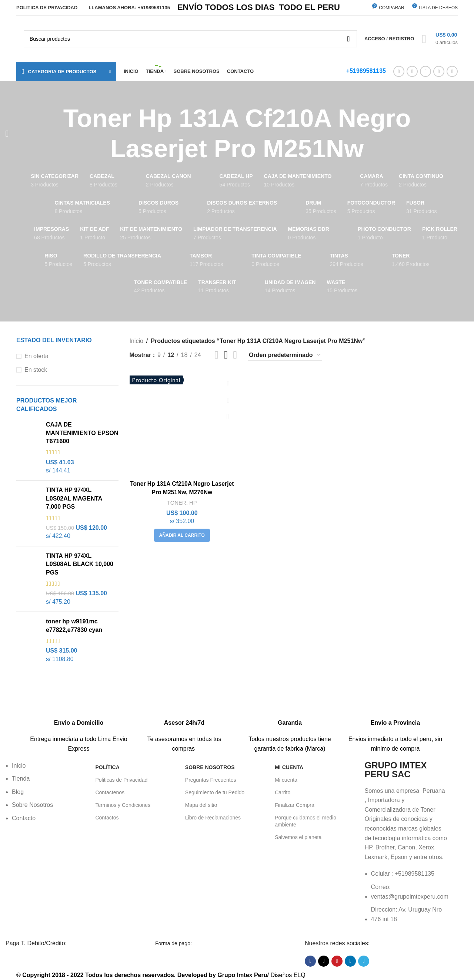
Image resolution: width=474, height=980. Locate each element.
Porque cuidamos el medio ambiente (306, 821)
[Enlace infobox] (79, 718)
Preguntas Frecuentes (211, 780)
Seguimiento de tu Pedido (215, 792)
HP (193, 502)
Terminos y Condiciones (123, 805)
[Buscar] (190, 39)
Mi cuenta (286, 780)
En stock (36, 370)
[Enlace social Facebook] (399, 71)
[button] (182, 535)
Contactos (107, 818)
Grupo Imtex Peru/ (243, 975)
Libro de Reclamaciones (213, 818)
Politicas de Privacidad (121, 780)
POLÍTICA (107, 767)
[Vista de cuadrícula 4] (235, 355)
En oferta (36, 356)
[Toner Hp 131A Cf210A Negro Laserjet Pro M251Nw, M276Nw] (182, 424)
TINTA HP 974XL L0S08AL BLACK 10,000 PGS (80, 564)
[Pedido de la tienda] (285, 355)
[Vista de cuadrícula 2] (217, 355)
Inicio (136, 341)
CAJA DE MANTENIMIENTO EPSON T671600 (82, 433)
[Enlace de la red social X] (412, 71)
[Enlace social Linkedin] (439, 71)
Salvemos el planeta (298, 837)
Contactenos (110, 792)
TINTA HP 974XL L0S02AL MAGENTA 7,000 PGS (74, 498)
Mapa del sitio (201, 805)
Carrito (283, 792)
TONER (176, 502)
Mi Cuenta (289, 767)
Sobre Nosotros (210, 767)
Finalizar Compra (295, 805)
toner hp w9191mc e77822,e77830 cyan (74, 625)
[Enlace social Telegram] (452, 71)
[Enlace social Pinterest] (425, 71)
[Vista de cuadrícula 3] (226, 355)
